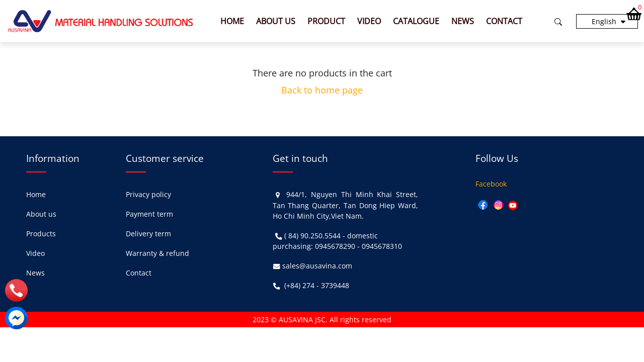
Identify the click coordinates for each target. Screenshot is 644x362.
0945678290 (335, 246)
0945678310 (382, 246)
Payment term (149, 214)
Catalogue (416, 21)
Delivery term (148, 234)
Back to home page (322, 90)
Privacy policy (148, 194)
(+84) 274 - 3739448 (317, 285)
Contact (504, 21)
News (463, 21)
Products (41, 234)
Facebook (491, 184)
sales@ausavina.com (317, 266)
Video (369, 21)
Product (326, 21)
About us (276, 21)
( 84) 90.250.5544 (312, 236)
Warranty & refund (157, 253)
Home (232, 21)
